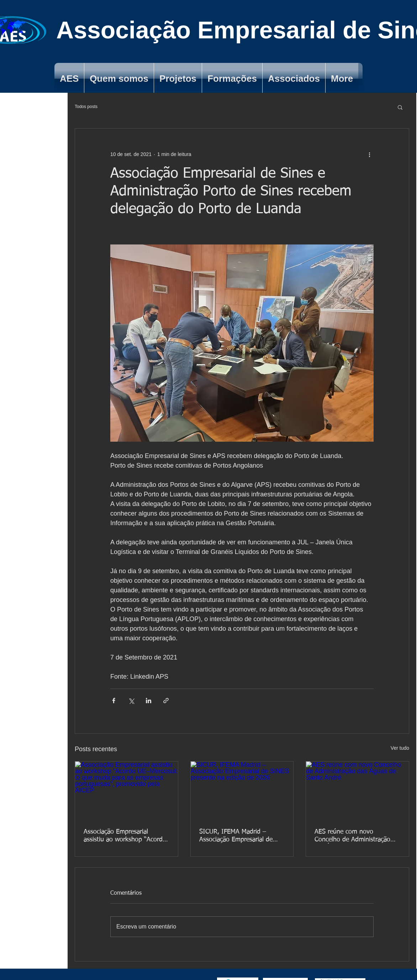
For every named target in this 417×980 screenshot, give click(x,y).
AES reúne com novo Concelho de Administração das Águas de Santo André (352, 836)
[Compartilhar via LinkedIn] (149, 701)
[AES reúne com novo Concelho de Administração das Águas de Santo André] (357, 790)
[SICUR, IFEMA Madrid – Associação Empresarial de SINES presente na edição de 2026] (242, 790)
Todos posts (86, 107)
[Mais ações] (369, 154)
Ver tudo (400, 748)
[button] (400, 107)
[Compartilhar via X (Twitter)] (131, 701)
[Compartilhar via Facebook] (114, 701)
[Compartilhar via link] (166, 701)
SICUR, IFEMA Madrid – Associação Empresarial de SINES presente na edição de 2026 (240, 836)
